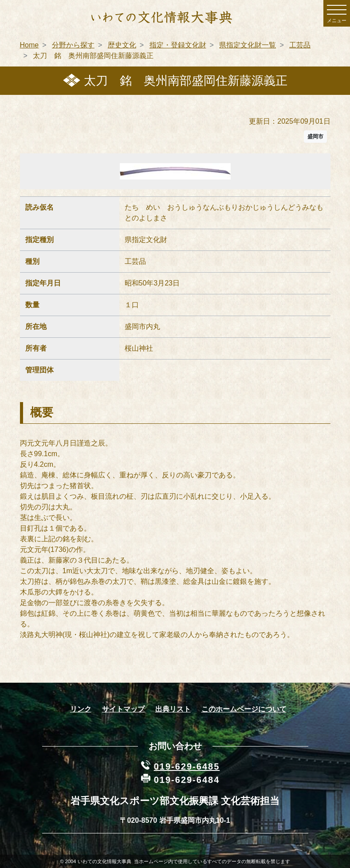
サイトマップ (123, 709)
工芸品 (300, 45)
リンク (81, 709)
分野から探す (73, 45)
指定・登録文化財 (178, 45)
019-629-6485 (187, 766)
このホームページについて (244, 709)
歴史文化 (122, 45)
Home (29, 45)
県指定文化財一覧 (248, 45)
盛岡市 (315, 137)
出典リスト (173, 709)
